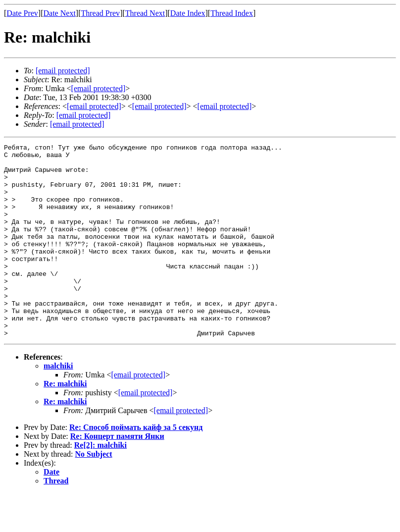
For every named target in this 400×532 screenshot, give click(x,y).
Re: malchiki (65, 422)
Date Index (188, 13)
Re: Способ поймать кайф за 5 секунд (136, 466)
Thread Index (232, 13)
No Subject (94, 493)
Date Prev (22, 13)
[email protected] (138, 413)
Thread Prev (100, 13)
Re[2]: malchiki (100, 484)
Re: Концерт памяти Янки (117, 475)
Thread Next (145, 13)
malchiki (58, 404)
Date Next (60, 13)
